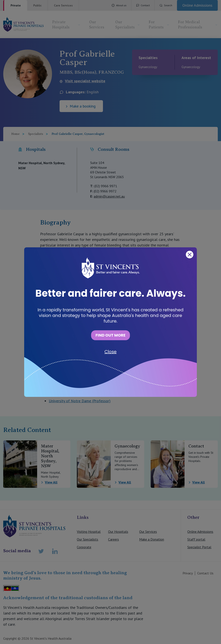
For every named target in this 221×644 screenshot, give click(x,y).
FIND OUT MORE (110, 335)
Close (110, 352)
